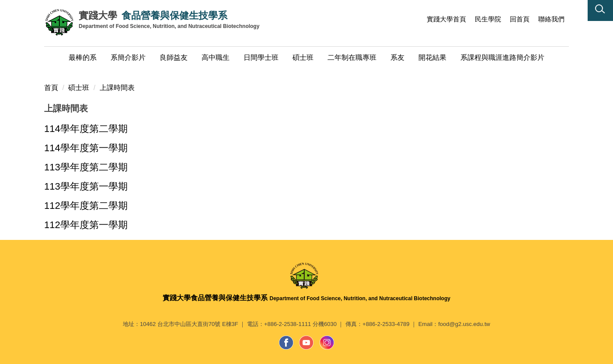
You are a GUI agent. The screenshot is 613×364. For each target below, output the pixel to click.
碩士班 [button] (303, 57)
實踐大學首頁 (446, 19)
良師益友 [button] (174, 57)
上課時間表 (117, 88)
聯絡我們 (551, 19)
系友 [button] (397, 57)
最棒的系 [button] (83, 57)
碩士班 (79, 88)
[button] (600, 10)
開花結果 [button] (432, 57)
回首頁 (520, 19)
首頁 (51, 88)
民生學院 (488, 19)
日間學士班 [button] (261, 57)
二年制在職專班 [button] (352, 57)
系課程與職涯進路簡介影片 (502, 57)
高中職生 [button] (216, 57)
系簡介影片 (128, 57)
